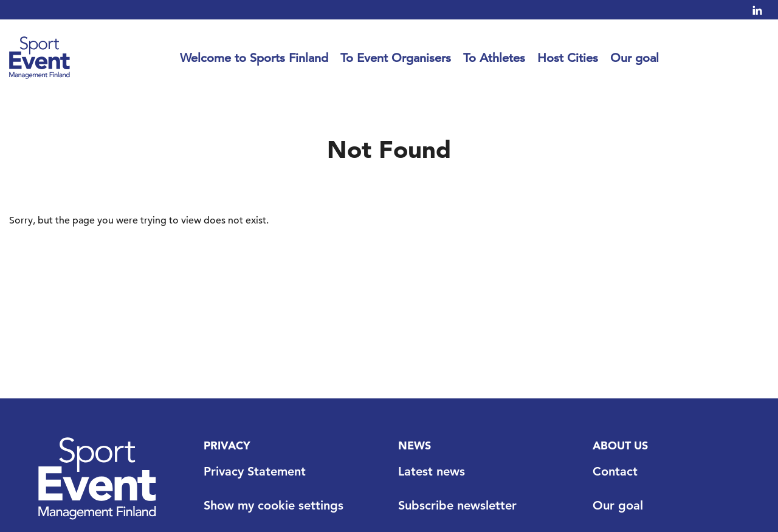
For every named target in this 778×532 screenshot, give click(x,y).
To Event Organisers (396, 58)
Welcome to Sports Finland (254, 58)
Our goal (635, 58)
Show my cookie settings (274, 505)
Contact (615, 471)
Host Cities (568, 58)
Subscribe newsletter (457, 505)
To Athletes (494, 58)
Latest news (432, 471)
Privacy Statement (255, 471)
